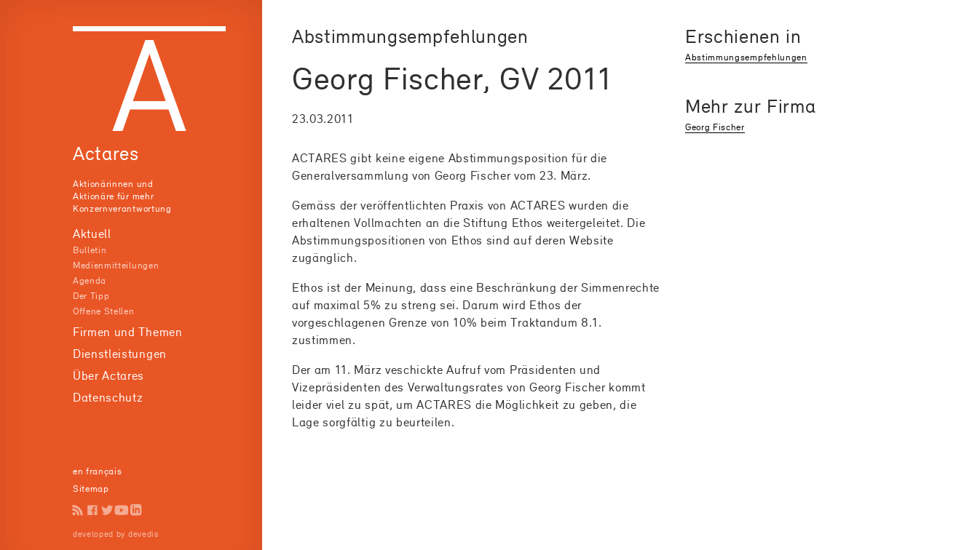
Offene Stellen (104, 311)
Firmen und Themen (128, 332)
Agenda (90, 280)
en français (97, 471)
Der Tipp (91, 296)
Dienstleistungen (120, 354)
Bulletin (90, 250)
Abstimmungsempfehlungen (746, 57)
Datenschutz (108, 397)
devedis (143, 534)
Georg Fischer (715, 127)
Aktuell (92, 234)
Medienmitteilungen (116, 265)
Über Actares (108, 375)
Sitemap (91, 489)
